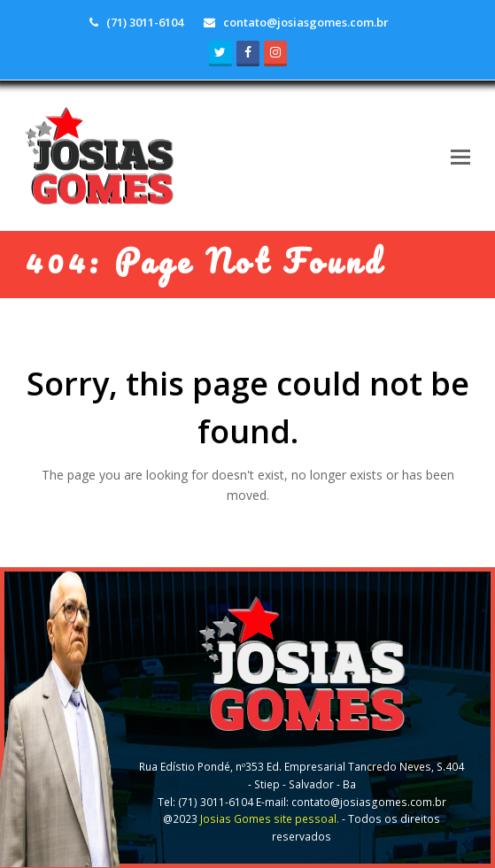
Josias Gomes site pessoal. (270, 819)
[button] (460, 156)
